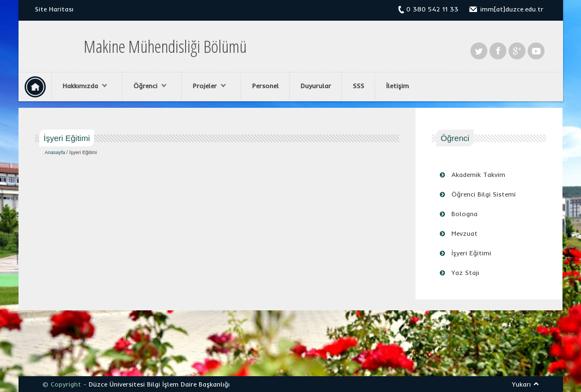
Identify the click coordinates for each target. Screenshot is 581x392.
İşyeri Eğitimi (471, 253)
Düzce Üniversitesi (117, 384)
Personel (265, 86)
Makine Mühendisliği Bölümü (165, 46)
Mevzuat (464, 233)
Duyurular (316, 86)
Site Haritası (54, 9)
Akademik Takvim (478, 174)
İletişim (397, 86)
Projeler (207, 86)
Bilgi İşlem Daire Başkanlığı (188, 384)
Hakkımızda (82, 86)
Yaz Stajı (465, 272)
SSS (359, 86)
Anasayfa (55, 152)
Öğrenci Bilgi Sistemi (484, 194)
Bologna (464, 214)
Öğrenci (147, 86)
